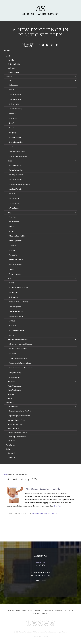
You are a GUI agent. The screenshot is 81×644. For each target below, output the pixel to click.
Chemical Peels (13, 292)
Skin (9, 278)
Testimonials (10, 382)
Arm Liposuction (14, 222)
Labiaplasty (12, 245)
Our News (11, 441)
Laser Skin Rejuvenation (16, 316)
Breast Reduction (14, 199)
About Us (11, 60)
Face (9, 81)
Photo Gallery (10, 445)
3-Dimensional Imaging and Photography (21, 344)
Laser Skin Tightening (15, 307)
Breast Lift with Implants (16, 170)
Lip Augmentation (14, 104)
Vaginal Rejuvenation (15, 274)
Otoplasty (12, 128)
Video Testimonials (15, 390)
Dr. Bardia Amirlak (14, 64)
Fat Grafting (12, 354)
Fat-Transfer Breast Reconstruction (19, 184)
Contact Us (12, 453)
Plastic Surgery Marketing (52, 632)
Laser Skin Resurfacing (16, 311)
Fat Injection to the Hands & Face (19, 358)
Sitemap (45, 637)
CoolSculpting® (14, 297)
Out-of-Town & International (18, 433)
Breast (10, 161)
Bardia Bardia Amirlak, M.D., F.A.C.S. (45, 513)
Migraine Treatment (15, 377)
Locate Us (11, 457)
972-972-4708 (28, 44)
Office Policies (13, 407)
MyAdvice (64, 632)
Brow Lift (11, 90)
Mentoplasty (13, 114)
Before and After (14, 428)
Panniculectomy (14, 255)
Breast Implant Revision (16, 175)
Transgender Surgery (15, 373)
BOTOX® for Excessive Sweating (19, 288)
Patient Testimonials (15, 386)
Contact (8, 449)
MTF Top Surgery (14, 208)
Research (9, 398)
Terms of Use (37, 637)
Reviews (11, 394)
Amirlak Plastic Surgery (17, 610)
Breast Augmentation (15, 165)
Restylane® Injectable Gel (17, 330)
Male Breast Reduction (16, 189)
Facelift (11, 147)
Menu (7, 51)
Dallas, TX (28, 46)
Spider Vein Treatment (15, 265)
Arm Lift (11, 231)
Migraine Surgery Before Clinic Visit (19, 416)
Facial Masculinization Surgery (18, 156)
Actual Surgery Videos (16, 424)
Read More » (58, 506)
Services (9, 77)
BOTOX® (11, 283)
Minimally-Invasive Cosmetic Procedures (21, 368)
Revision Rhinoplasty (15, 137)
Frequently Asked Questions (18, 437)
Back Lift (11, 226)
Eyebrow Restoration (15, 99)
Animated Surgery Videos (17, 420)
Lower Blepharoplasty (15, 109)
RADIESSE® (13, 326)
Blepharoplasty (13, 85)
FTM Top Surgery (14, 203)
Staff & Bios (12, 68)
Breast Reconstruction (16, 180)
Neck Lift (11, 123)
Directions (36, 613)
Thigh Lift (12, 269)
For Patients (10, 402)
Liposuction (12, 250)
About (8, 56)
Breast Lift (12, 194)
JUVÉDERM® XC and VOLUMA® (18, 302)
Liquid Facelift (13, 118)
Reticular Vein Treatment (16, 260)
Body (9, 213)
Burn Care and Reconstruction (18, 349)
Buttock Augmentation (16, 241)
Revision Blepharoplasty (16, 142)
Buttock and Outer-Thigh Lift (17, 236)
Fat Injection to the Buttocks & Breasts (20, 363)
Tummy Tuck (13, 217)
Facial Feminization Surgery (17, 152)
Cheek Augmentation (15, 95)
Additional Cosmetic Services (18, 340)
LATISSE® (12, 321)
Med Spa (11, 335)
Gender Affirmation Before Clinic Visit (20, 411)
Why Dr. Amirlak (13, 72)
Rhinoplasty (12, 133)
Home (6, 475)
